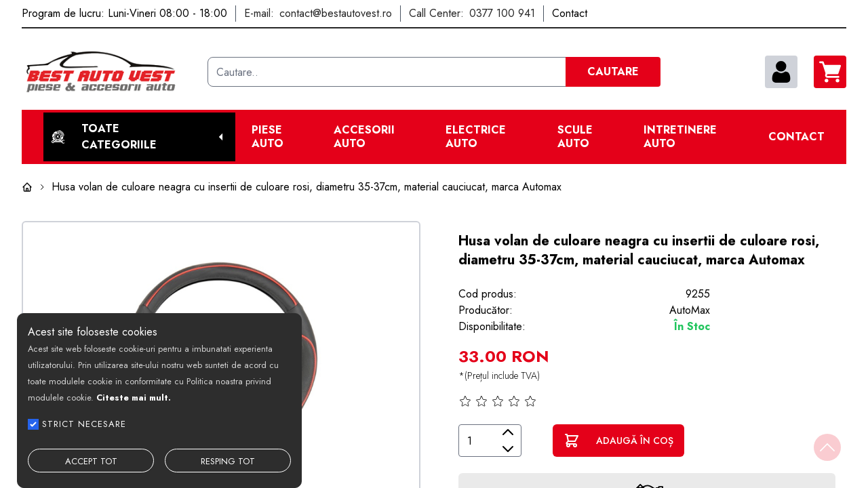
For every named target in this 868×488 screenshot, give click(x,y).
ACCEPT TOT (91, 461)
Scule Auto (575, 137)
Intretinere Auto (680, 137)
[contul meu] (781, 72)
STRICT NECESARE (84, 424)
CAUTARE (613, 72)
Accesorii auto (364, 137)
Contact (796, 137)
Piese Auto (268, 137)
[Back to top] (827, 447)
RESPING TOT (228, 461)
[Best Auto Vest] (109, 72)
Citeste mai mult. (134, 398)
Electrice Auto (476, 137)
